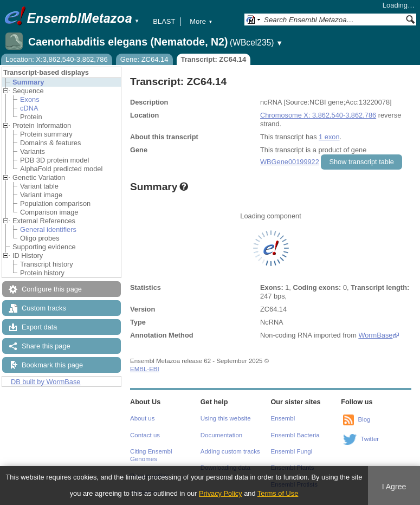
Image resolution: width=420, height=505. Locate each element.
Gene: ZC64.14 (144, 59)
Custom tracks (44, 308)
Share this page (46, 346)
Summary (28, 82)
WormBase (375, 335)
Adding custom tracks (230, 451)
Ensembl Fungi (292, 451)
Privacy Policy (221, 493)
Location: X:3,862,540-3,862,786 (57, 59)
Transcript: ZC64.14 (214, 59)
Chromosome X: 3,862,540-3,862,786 (318, 115)
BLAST (164, 21)
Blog (364, 419)
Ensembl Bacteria (295, 435)
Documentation (221, 435)
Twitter (370, 439)
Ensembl (283, 418)
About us (142, 418)
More (201, 21)
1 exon (329, 137)
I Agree (394, 487)
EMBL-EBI (145, 369)
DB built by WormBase (46, 382)
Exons (30, 99)
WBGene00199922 (290, 162)
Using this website (226, 418)
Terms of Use (278, 493)
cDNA (29, 108)
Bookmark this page (52, 365)
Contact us (145, 435)
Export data (39, 327)
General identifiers (48, 229)
